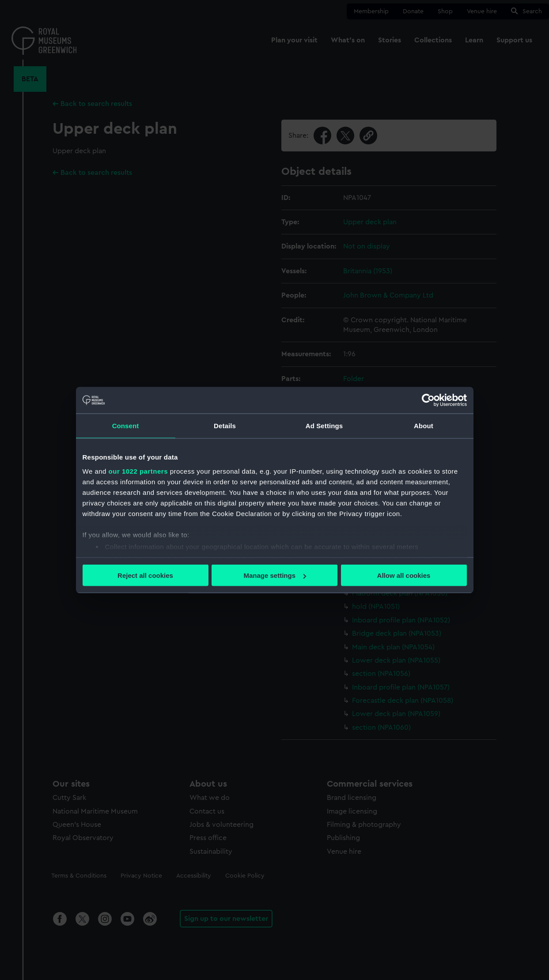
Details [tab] (225, 426)
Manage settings (275, 575)
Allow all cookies (404, 575)
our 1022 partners (138, 471)
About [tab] (424, 426)
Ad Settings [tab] (324, 426)
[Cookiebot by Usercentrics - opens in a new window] (428, 400)
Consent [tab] (126, 426)
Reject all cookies (145, 575)
